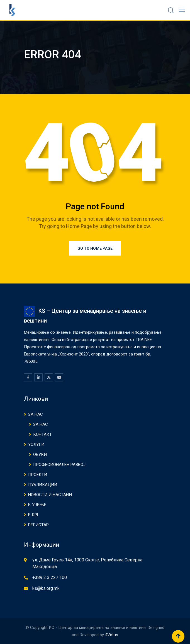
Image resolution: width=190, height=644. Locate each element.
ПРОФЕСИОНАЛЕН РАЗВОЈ (59, 465)
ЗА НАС (36, 414)
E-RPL (34, 515)
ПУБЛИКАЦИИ (43, 485)
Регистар (38, 525)
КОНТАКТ (42, 434)
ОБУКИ (40, 455)
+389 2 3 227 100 (50, 577)
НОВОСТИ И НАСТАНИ (50, 495)
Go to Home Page (95, 248)
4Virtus (112, 635)
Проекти (38, 475)
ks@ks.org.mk (46, 588)
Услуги (36, 444)
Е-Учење (37, 505)
